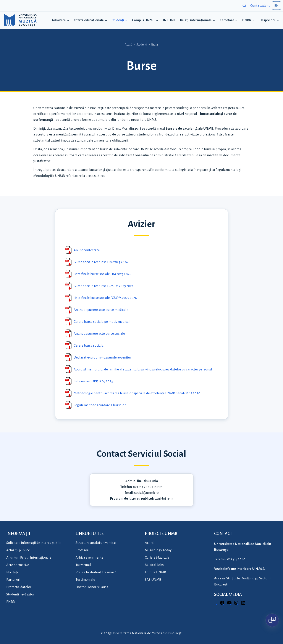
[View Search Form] (244, 6)
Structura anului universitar (96, 543)
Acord (149, 543)
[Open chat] (272, 620)
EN (277, 6)
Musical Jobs (154, 565)
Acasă (129, 45)
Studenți (142, 45)
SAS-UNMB (153, 580)
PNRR (11, 602)
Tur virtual (83, 565)
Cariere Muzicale (157, 557)
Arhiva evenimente (89, 557)
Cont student (260, 6)
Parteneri (13, 580)
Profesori (82, 550)
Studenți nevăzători (21, 594)
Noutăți (12, 572)
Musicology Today (158, 550)
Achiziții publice (18, 550)
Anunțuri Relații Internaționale (29, 557)
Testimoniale (85, 580)
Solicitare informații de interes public (34, 543)
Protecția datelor (19, 587)
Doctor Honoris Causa (92, 587)
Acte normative (18, 565)
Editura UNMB (155, 572)
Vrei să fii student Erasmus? (96, 572)
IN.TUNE (169, 20)
